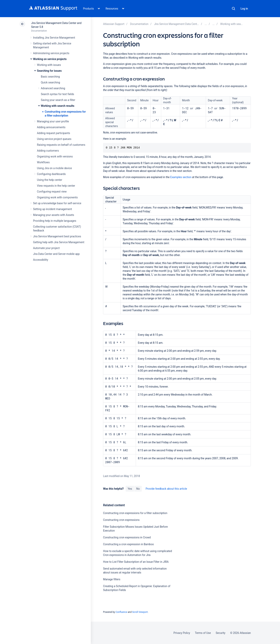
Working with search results (58, 106)
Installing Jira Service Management (54, 38)
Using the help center (50, 180)
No (138, 489)
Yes (130, 489)
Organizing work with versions (55, 156)
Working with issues (49, 65)
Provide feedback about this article (166, 489)
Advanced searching (53, 88)
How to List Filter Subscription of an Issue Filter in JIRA (136, 562)
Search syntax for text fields (57, 94)
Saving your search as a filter (58, 100)
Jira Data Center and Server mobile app (56, 254)
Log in (244, 9)
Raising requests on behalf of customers (61, 145)
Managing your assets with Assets (54, 215)
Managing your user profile (53, 121)
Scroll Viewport (140, 612)
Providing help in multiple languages (55, 221)
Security (220, 633)
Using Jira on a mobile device (54, 168)
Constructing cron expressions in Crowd (127, 537)
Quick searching (50, 82)
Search (234, 9)
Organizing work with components (57, 197)
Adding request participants (53, 133)
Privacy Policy (182, 633)
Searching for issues (49, 71)
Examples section (181, 177)
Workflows (43, 162)
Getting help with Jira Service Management (59, 242)
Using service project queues (54, 139)
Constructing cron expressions (121, 520)
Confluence (121, 612)
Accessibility (41, 260)
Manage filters (112, 579)
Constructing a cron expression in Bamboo (128, 544)
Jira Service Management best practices (57, 236)
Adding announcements (51, 127)
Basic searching (50, 77)
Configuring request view (52, 192)
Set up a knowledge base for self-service (57, 203)
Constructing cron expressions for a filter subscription (135, 513)
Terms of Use (203, 633)
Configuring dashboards (51, 174)
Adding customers (48, 151)
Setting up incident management (52, 209)
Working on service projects (50, 59)
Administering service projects (51, 53)
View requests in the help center (56, 186)
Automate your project (46, 248)
